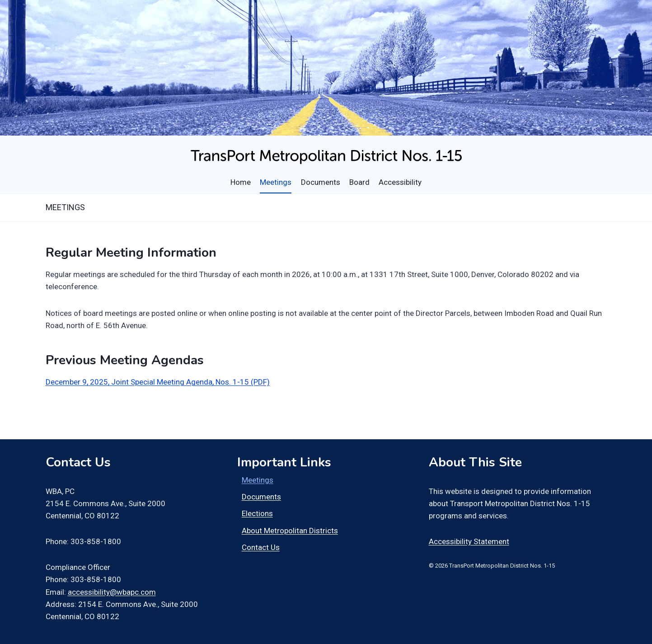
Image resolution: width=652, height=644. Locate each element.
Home (241, 182)
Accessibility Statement (469, 541)
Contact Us (261, 547)
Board (359, 182)
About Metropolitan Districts (290, 531)
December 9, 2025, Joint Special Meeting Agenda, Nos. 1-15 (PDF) (158, 382)
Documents (321, 182)
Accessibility (400, 182)
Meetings (276, 182)
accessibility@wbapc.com (112, 592)
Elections (257, 513)
